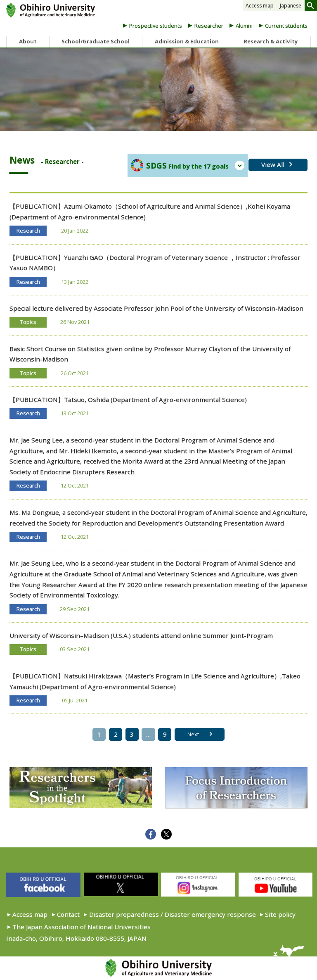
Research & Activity (271, 41)
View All (273, 164)
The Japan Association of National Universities (82, 927)
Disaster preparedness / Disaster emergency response (173, 914)
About (28, 41)
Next (193, 734)
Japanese (291, 6)
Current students (286, 26)
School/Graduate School (96, 41)
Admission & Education (187, 41)
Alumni (244, 26)
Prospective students (156, 26)
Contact (68, 914)
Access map (260, 6)
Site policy (280, 914)
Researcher (209, 26)
